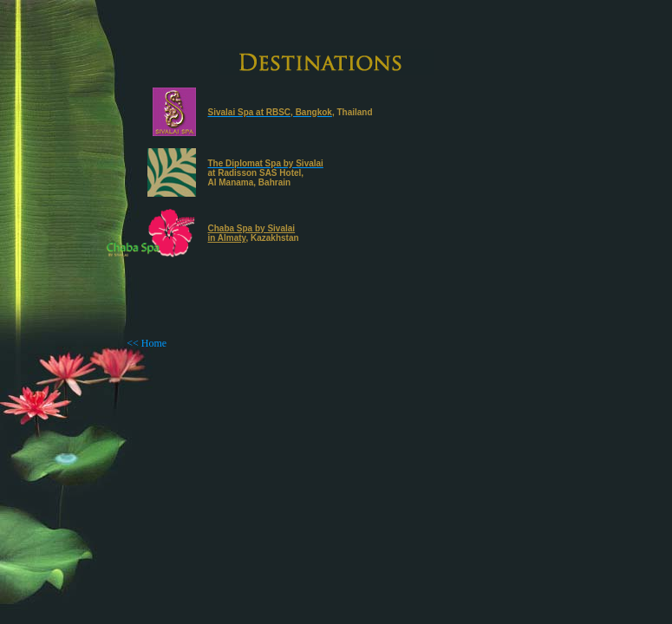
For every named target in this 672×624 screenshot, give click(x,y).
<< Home (147, 343)
